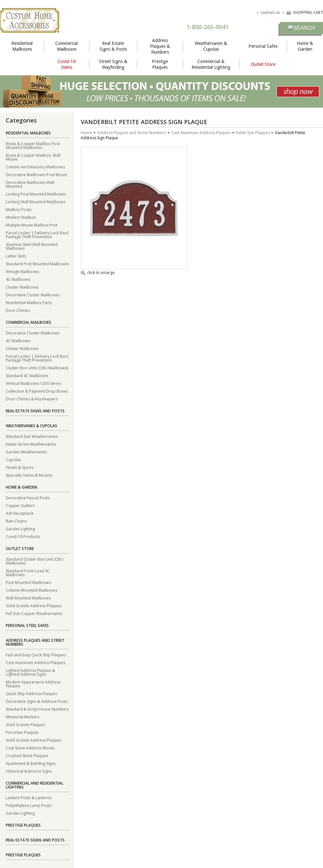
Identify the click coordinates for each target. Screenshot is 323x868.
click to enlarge (98, 273)
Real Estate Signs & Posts (113, 46)
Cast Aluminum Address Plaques (36, 662)
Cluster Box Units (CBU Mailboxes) (37, 368)
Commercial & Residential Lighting (211, 64)
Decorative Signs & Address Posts (37, 701)
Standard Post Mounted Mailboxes (37, 264)
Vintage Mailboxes (22, 271)
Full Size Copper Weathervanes (34, 613)
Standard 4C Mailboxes (27, 375)
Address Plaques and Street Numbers (35, 642)
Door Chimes (18, 310)
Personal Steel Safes (27, 625)
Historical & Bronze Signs (29, 771)
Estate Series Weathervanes (31, 444)
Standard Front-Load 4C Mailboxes (28, 572)
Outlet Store (263, 64)
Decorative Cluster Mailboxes (33, 295)
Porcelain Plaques (22, 732)
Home (86, 133)
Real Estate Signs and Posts (35, 411)
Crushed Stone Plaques (27, 755)
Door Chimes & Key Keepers (32, 399)
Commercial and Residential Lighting (35, 785)
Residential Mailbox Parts (29, 302)
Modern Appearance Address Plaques (33, 684)
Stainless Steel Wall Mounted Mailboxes (32, 246)
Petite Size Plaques (253, 133)
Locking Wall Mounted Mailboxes (36, 201)
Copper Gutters (20, 505)
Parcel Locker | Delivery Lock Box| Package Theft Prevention (37, 234)
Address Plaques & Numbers (160, 46)
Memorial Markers (22, 717)
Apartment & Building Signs (31, 763)
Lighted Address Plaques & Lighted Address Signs (31, 672)
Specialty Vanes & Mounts (29, 475)
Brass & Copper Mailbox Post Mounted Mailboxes (33, 145)
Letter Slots (16, 256)
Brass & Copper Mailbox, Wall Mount (33, 157)
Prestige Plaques (160, 64)
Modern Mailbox (21, 217)
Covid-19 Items (67, 64)
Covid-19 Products (23, 536)
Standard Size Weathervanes (32, 436)
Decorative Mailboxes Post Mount (36, 174)
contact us (270, 12)
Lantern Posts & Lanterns (29, 797)
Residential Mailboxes (22, 46)
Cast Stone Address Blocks (30, 748)
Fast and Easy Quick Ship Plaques (36, 655)
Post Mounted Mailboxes (28, 582)
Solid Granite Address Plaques (34, 605)
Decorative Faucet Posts (28, 498)
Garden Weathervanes (26, 452)
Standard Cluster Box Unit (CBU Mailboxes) (35, 561)
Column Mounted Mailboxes (31, 590)
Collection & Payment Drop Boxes (37, 391)
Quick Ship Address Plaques (31, 693)
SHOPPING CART (305, 12)
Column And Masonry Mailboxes (35, 167)
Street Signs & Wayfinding (113, 64)
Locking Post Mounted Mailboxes (36, 194)
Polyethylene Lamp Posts (29, 805)
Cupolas (13, 459)
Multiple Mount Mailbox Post (32, 225)
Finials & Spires (20, 467)
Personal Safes (263, 46)
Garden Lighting (20, 529)
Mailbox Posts (19, 209)
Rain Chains (16, 521)
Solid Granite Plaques (25, 724)
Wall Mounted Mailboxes (28, 598)
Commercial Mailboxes (67, 46)
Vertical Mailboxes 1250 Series (33, 383)
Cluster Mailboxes (22, 287)
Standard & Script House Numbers (37, 709)
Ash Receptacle (20, 513)
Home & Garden (305, 46)
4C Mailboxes (18, 279)
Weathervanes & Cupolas (211, 46)
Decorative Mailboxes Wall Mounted (30, 184)
